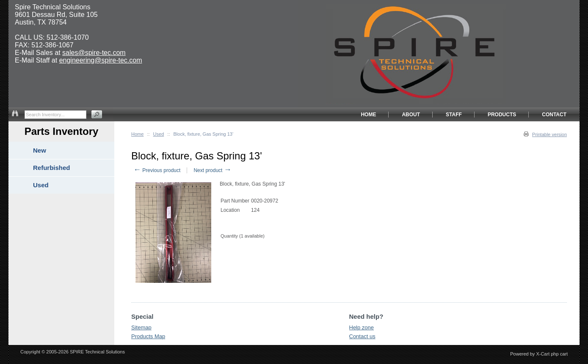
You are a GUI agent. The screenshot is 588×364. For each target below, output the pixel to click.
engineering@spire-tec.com (101, 60)
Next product (212, 170)
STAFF (454, 115)
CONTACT (554, 115)
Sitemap (141, 327)
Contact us (362, 336)
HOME (368, 115)
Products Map (148, 336)
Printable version (549, 134)
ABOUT (411, 115)
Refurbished (52, 168)
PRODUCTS (502, 115)
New (40, 150)
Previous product (157, 170)
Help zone (362, 327)
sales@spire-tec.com (94, 53)
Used (159, 134)
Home (137, 134)
